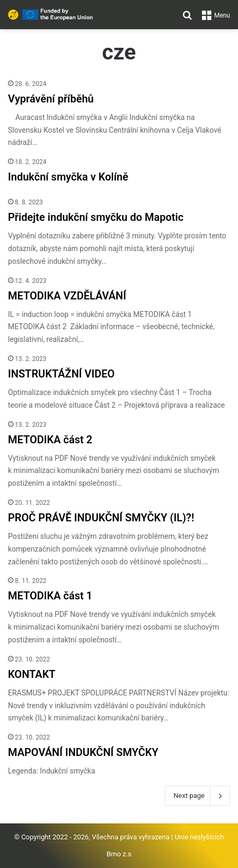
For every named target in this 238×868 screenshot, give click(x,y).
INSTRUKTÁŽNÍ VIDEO (61, 374)
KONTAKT (32, 674)
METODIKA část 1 (50, 596)
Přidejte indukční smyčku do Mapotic (96, 217)
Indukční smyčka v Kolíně (68, 177)
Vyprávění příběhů (51, 99)
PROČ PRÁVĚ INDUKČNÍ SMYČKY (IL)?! (101, 518)
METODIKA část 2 (50, 440)
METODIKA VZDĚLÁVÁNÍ (67, 296)
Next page (197, 796)
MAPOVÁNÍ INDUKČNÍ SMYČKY (83, 752)
